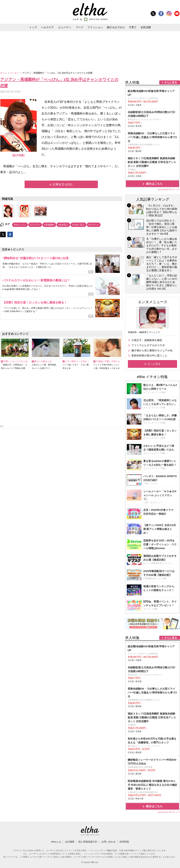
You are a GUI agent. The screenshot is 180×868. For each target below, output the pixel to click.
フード (80, 27)
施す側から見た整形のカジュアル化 (152, 350)
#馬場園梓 (49, 225)
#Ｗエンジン (20, 225)
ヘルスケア (47, 27)
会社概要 (70, 842)
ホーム (4, 73)
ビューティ (65, 27)
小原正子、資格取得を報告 (147, 340)
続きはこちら (154, 184)
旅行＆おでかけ (116, 27)
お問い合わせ (108, 842)
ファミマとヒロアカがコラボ (148, 345)
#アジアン (35, 225)
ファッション (95, 27)
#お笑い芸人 (78, 225)
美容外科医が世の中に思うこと (149, 356)
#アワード (94, 225)
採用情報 (124, 842)
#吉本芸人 (63, 225)
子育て (133, 27)
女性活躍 (146, 27)
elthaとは (56, 842)
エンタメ (15, 73)
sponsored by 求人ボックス (169, 189)
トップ (33, 27)
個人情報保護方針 (88, 842)
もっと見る (154, 364)
